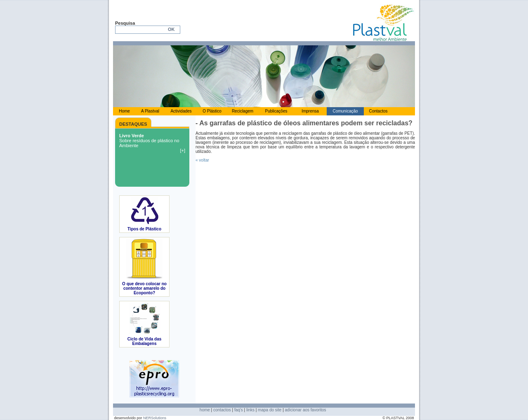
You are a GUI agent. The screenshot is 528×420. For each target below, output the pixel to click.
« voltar (202, 160)
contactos (222, 410)
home (205, 410)
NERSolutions (155, 418)
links (250, 410)
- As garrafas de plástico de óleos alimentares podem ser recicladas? (304, 123)
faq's (239, 410)
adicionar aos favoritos (306, 410)
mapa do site (270, 410)
